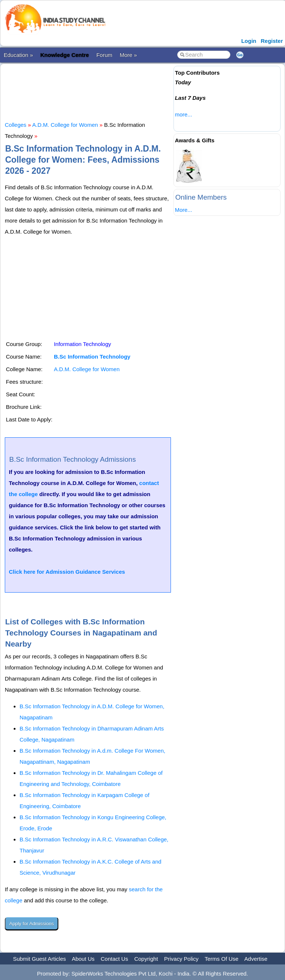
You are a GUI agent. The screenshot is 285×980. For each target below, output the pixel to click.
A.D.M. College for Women (65, 125)
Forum (104, 55)
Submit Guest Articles (39, 959)
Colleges (16, 125)
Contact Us (114, 959)
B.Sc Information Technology (92, 357)
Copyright (146, 959)
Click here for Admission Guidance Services (67, 572)
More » (128, 55)
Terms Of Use (222, 959)
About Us (83, 959)
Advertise (256, 959)
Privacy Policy (181, 959)
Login (249, 41)
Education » (18, 55)
